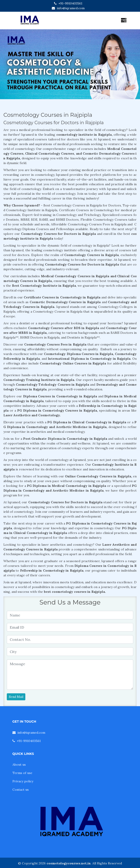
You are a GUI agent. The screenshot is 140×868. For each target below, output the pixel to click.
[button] (11, 64)
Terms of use (22, 773)
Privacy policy (23, 781)
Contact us (21, 790)
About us (19, 765)
